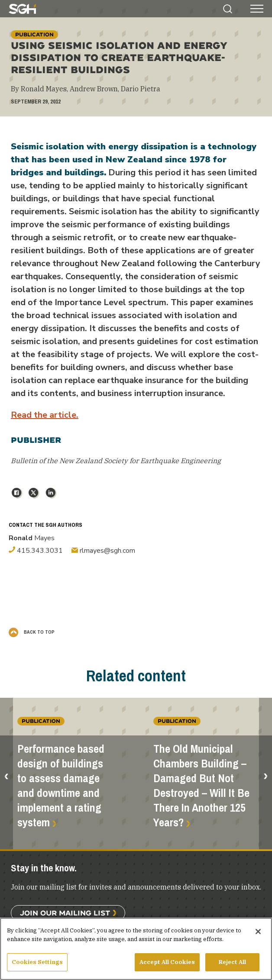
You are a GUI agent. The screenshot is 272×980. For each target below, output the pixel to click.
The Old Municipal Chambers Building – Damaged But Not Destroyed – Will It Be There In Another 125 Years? (201, 786)
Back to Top (32, 632)
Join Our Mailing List (65, 913)
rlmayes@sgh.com (103, 551)
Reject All (232, 965)
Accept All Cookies (167, 965)
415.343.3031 (36, 551)
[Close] (258, 935)
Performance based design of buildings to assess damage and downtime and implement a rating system (61, 786)
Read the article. (45, 415)
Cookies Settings (37, 965)
